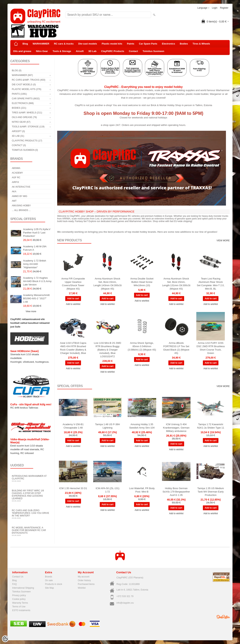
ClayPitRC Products (113, 51)
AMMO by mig (19, 196)
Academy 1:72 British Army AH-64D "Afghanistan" (35, 264)
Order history (84, 580)
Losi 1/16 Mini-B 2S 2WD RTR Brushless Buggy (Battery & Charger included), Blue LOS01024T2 (108, 350)
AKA (14, 192)
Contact (133, 51)
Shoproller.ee (223, 617)
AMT (14, 201)
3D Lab (92, 51)
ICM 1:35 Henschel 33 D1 (73, 488)
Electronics (169, 44)
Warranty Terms (20, 603)
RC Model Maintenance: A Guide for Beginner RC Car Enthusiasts (31, 531)
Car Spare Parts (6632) (26, 99)
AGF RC (16, 178)
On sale (49, 580)
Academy (17, 173)
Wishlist (82, 588)
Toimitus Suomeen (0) (25, 150)
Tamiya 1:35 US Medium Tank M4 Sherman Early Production (211, 492)
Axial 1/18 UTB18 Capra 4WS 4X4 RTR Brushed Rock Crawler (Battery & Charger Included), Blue (73, 348)
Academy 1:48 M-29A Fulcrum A (35, 248)
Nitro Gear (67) (21, 122)
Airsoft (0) (18, 131)
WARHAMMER (41, 44)
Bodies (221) (19, 108)
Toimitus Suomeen (153, 51)
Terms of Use (19, 607)
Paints (131, 44)
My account (84, 577)
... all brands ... (21, 210)
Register (224, 8)
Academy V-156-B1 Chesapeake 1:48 (73, 426)
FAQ (14, 584)
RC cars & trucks (64, 44)
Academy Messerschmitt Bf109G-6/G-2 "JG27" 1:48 (36, 298)
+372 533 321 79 (125, 596)
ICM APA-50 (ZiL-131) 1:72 (108, 490)
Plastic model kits (112, 44)
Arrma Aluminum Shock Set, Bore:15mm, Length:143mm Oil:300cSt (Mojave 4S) (107, 284)
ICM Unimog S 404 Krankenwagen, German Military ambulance (176, 428)
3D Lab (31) (18, 136)
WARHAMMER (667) (22, 75)
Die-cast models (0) (24, 85)
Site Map (49, 588)
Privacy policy (19, 595)
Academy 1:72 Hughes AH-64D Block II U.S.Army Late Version (37, 281)
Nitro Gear (42, 51)
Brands (49, 577)
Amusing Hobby (21, 206)
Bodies (184, 44)
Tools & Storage (62, 51)
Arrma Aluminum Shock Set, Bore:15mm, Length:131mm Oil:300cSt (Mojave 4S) (176, 284)
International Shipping (23, 588)
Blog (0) (17, 71)
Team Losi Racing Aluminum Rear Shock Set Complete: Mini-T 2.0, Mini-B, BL (211, 284)
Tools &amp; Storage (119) (28, 127)
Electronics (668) (23, 103)
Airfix (15, 182)
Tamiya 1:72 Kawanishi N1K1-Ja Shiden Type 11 (211, 426)
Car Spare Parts (148, 44)
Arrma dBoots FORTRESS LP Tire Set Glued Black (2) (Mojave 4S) (176, 348)
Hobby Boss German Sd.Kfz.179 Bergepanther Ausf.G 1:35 (176, 492)
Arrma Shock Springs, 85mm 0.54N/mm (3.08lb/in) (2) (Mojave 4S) (142, 346)
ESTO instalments (21, 610)
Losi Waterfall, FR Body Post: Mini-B (142, 490)
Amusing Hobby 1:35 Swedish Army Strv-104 (142, 426)
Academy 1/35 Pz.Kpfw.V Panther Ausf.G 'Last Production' (37, 233)
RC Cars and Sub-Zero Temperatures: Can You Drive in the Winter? (31, 514)
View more (31, 311)
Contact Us (18, 577)
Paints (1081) (19, 94)
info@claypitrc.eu (125, 603)
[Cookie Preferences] (5, 639)
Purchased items (86, 584)
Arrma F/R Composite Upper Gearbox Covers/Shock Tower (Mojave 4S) (73, 284)
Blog (25, 44)
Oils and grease (22, 51)
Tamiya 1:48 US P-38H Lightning (107, 426)
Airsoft (80, 51)
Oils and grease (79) (24, 117)
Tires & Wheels (201, 44)
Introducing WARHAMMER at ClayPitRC (31, 478)
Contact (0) (19, 145)
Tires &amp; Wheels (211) (27, 113)
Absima (16, 168)
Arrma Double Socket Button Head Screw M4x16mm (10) (142, 282)
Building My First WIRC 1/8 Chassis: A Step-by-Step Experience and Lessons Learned (31, 496)
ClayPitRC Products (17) (27, 141)
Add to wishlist (73, 304)
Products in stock (54, 584)
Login (215, 8)
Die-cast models (88, 44)
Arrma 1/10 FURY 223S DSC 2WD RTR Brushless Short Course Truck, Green (211, 348)
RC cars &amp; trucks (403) (28, 80)
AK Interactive (21, 187)
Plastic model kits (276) (27, 89)
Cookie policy (19, 599)
